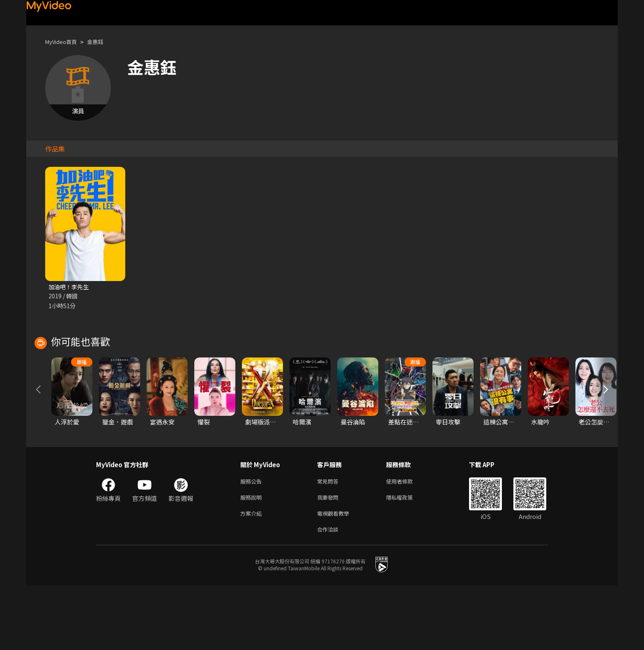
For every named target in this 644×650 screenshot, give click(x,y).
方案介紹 (253, 576)
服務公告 (253, 541)
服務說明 (253, 559)
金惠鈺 (102, 42)
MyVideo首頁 (64, 42)
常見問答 (329, 541)
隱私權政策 (406, 559)
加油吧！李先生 (70, 287)
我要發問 (329, 559)
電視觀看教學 (336, 576)
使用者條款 (406, 541)
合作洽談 (329, 593)
